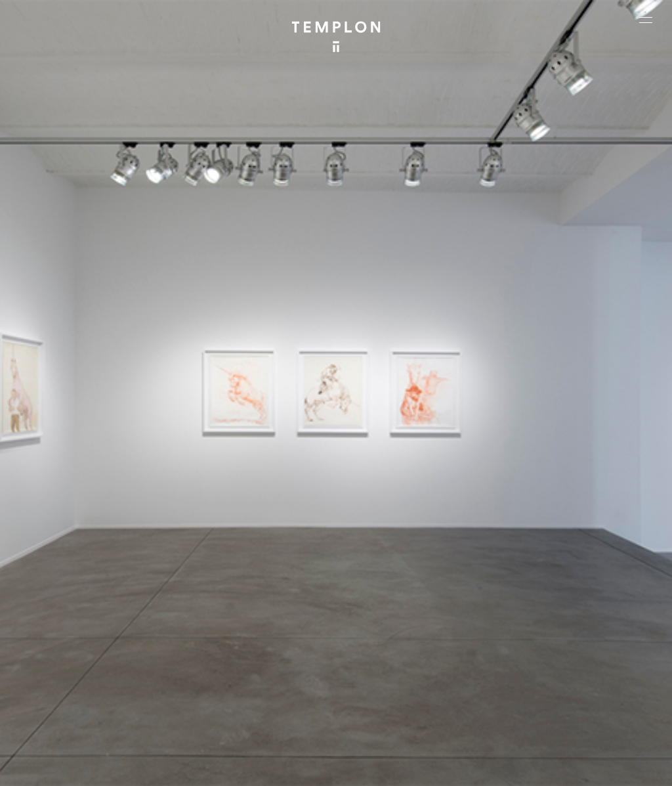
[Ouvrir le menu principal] (646, 20)
